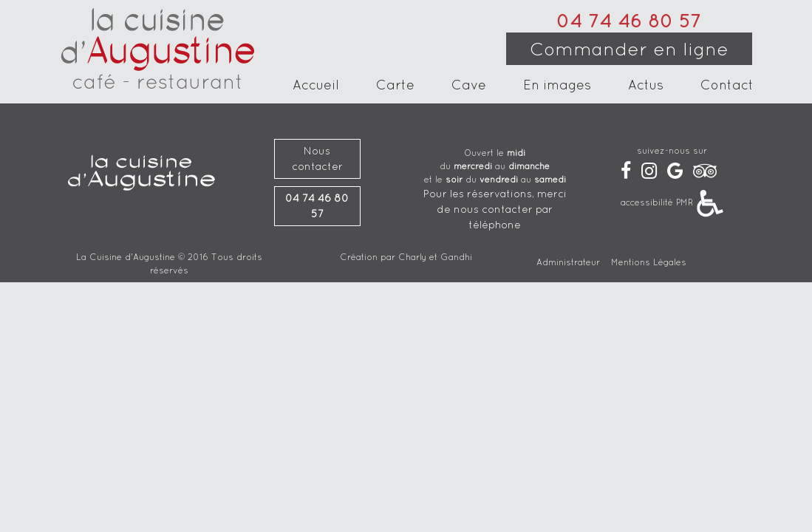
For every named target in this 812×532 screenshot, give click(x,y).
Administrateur (568, 262)
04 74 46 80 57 (629, 21)
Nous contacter (317, 158)
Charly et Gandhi (435, 257)
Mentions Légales (649, 262)
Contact (727, 87)
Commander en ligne (629, 49)
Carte (395, 87)
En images (557, 87)
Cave (469, 87)
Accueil (316, 87)
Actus (646, 87)
